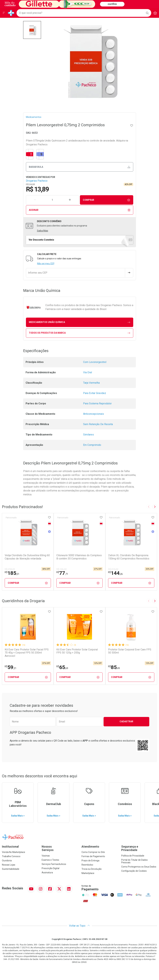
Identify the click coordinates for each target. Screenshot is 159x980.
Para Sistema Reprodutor (97, 403)
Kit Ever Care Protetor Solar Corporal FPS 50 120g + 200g (77, 651)
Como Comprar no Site (93, 852)
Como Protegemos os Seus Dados (139, 867)
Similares (88, 435)
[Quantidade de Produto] (52, 200)
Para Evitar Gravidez (95, 393)
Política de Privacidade (133, 856)
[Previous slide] (149, 507)
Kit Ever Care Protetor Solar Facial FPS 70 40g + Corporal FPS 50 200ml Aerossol (27, 653)
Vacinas (46, 856)
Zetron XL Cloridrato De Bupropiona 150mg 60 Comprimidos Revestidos (129, 557)
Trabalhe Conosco (11, 856)
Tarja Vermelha (91, 383)
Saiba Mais (43, 231)
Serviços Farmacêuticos (54, 864)
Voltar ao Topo (79, 926)
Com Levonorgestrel (95, 362)
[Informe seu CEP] (76, 273)
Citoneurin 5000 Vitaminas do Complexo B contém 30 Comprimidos (79, 557)
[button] (32, 30)
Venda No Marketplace (14, 852)
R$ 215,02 (113, 569)
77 (62, 573)
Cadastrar (126, 721)
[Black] (64, 4)
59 (11, 667)
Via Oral (88, 372)
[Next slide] (155, 507)
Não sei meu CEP (46, 264)
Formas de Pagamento (93, 856)
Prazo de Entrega (90, 861)
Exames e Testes (50, 860)
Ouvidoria (7, 861)
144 (115, 573)
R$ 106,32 (62, 569)
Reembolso (87, 865)
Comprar (106, 200)
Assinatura (47, 873)
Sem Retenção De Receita (98, 424)
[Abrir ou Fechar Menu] (4, 13)
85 (114, 667)
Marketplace (88, 873)
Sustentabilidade (11, 869)
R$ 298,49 (10, 569)
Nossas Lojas (9, 865)
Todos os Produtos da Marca (79, 333)
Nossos (60, 848)
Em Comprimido (92, 445)
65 (62, 667)
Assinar (79, 210)
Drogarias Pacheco (37, 181)
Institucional (10, 847)
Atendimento (90, 847)
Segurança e (139, 848)
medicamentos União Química (79, 322)
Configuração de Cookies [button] (134, 871)
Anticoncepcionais (94, 414)
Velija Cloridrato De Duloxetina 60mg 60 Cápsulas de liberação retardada (27, 557)
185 (12, 573)
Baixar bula (79, 167)
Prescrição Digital (50, 868)
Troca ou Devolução (92, 869)
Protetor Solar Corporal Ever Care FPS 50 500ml (130, 651)
